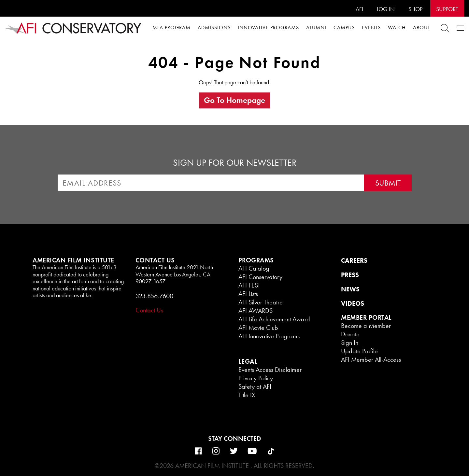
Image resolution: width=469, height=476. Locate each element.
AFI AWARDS (256, 311)
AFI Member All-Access (371, 359)
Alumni (316, 28)
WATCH (397, 28)
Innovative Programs (268, 28)
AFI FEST (249, 285)
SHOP (415, 9)
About (422, 28)
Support (447, 9)
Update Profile (359, 351)
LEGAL (248, 361)
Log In (386, 9)
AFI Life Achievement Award (274, 319)
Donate (350, 334)
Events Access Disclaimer (270, 370)
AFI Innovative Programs (269, 336)
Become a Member (366, 326)
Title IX (247, 395)
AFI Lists (248, 294)
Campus (344, 28)
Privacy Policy (256, 378)
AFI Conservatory (260, 277)
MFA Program (171, 28)
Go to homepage (234, 100)
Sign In (350, 343)
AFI (359, 9)
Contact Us (149, 310)
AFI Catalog (254, 268)
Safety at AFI (255, 386)
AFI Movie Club (258, 328)
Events (371, 28)
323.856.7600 (154, 296)
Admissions (214, 28)
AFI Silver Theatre (261, 302)
